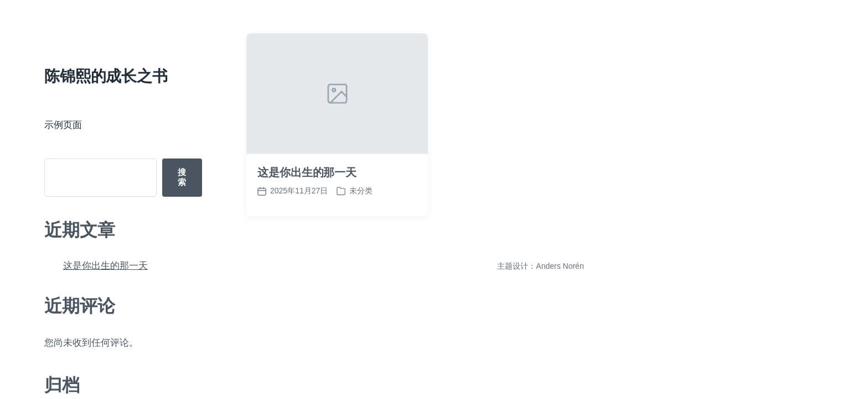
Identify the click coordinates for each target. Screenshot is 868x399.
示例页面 (63, 125)
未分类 (361, 191)
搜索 (182, 177)
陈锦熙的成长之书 (106, 76)
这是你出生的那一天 (105, 266)
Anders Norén (560, 266)
